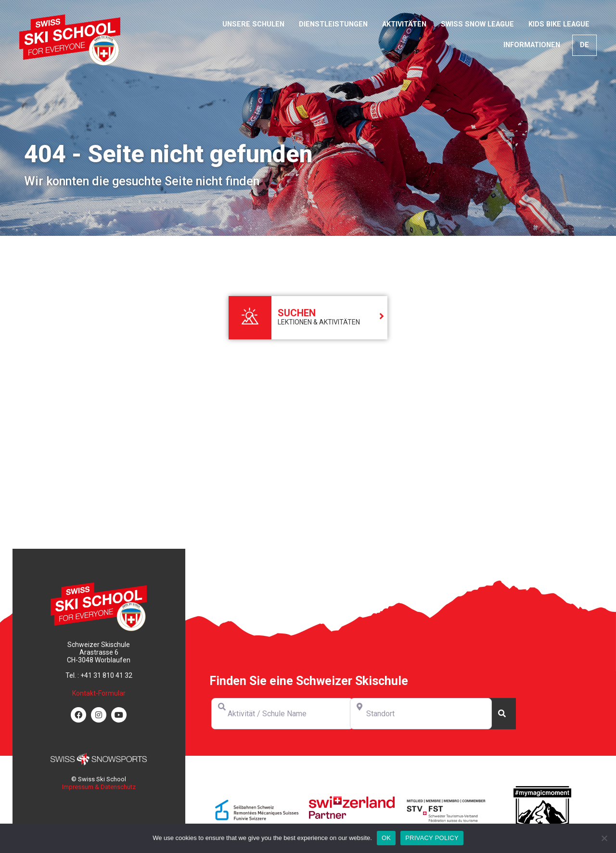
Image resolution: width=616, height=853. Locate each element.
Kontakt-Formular (99, 693)
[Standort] (421, 714)
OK (386, 838)
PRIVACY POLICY (432, 838)
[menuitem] (584, 45)
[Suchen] (502, 714)
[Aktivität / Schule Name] (282, 714)
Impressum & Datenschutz (99, 787)
